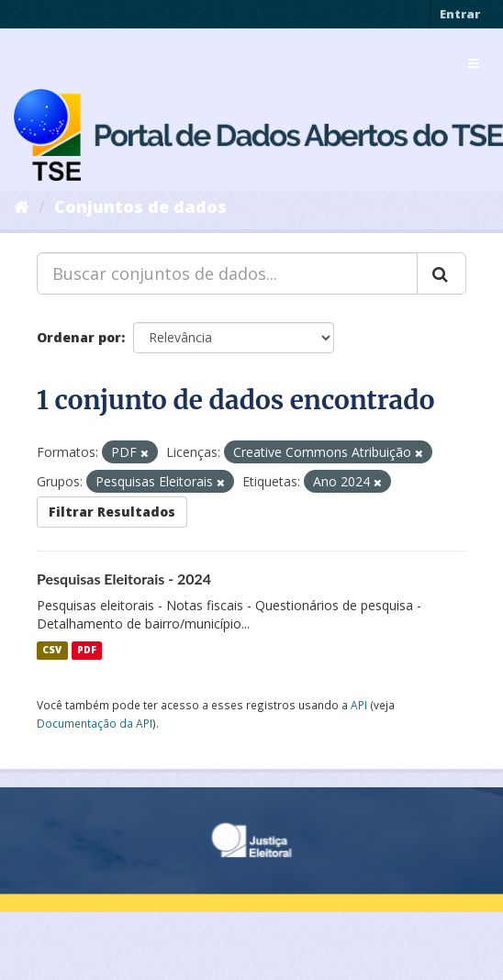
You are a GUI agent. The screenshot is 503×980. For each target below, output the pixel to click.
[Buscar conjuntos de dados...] (227, 273)
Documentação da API (95, 723)
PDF (87, 651)
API (359, 705)
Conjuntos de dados (140, 206)
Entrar (460, 14)
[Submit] (442, 273)
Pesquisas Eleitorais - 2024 (124, 579)
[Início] (22, 206)
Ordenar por (79, 337)
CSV (52, 651)
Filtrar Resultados (112, 512)
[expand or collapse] (474, 63)
